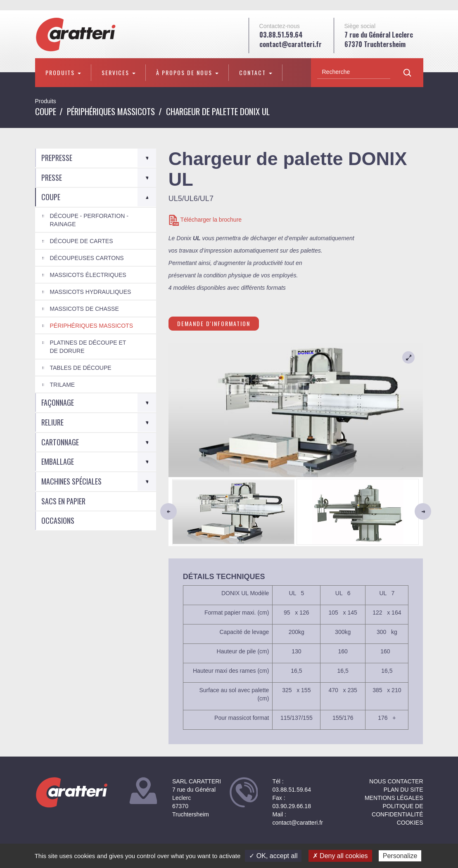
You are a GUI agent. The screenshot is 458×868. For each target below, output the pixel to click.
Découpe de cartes (82, 241)
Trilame (63, 385)
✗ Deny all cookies (340, 856)
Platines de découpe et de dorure (88, 347)
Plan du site (403, 790)
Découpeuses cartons (87, 258)
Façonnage (58, 402)
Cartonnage (60, 442)
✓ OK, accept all (273, 856)
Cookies (410, 823)
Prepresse (57, 158)
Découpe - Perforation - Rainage (89, 220)
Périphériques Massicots (111, 111)
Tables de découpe (81, 368)
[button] (187, 512)
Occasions (58, 520)
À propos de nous (187, 72)
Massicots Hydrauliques (91, 292)
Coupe (46, 111)
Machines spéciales (71, 481)
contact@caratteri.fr (291, 44)
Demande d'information (214, 323)
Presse (52, 177)
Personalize (400, 856)
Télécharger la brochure (205, 220)
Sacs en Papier (63, 501)
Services (119, 72)
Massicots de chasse (84, 309)
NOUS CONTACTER (396, 781)
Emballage (58, 461)
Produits (63, 72)
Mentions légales (394, 798)
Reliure (52, 422)
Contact (256, 72)
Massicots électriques (88, 275)
